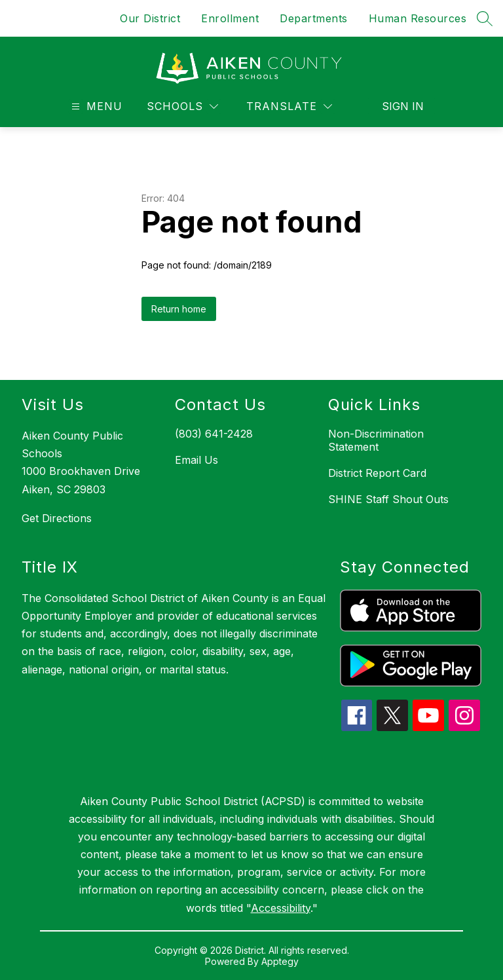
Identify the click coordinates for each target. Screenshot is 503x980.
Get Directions (57, 518)
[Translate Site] (289, 106)
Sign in (403, 106)
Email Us (196, 460)
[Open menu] (95, 106)
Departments (314, 18)
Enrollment (230, 18)
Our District (150, 18)
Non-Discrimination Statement (376, 440)
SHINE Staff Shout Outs (388, 499)
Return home (179, 309)
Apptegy (280, 961)
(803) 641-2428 (214, 434)
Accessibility (281, 908)
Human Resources (418, 18)
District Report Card (377, 473)
